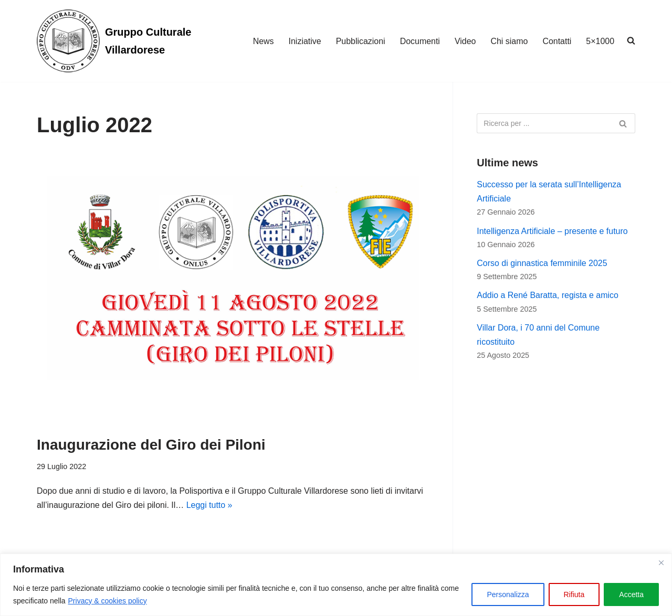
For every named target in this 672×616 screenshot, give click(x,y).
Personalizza (508, 594)
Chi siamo (509, 41)
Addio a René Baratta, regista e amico (548, 296)
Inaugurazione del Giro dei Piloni (151, 445)
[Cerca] (544, 123)
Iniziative (304, 41)
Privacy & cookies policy (108, 601)
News (262, 41)
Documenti (419, 41)
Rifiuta (574, 594)
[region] (336, 585)
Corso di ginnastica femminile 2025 (542, 264)
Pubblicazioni (360, 41)
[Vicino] (661, 562)
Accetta (631, 594)
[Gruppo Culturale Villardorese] (129, 41)
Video (465, 41)
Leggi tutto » (210, 505)
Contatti (557, 41)
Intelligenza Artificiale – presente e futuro (552, 231)
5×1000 (600, 41)
